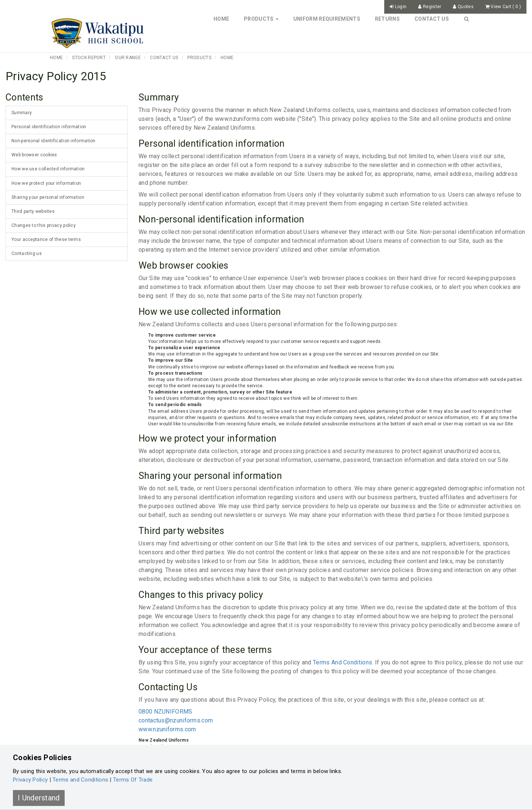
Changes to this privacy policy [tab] (44, 225)
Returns (387, 19)
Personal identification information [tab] (49, 127)
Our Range (128, 58)
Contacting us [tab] (27, 253)
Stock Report (89, 58)
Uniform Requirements (327, 19)
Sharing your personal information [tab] (48, 197)
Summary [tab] (22, 113)
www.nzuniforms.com (167, 729)
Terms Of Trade (133, 780)
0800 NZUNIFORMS (166, 712)
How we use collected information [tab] (48, 169)
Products (199, 58)
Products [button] (261, 19)
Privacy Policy (30, 780)
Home (221, 19)
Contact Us (432, 19)
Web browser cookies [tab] (34, 155)
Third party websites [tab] (33, 211)
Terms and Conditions (80, 780)
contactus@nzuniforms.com (176, 720)
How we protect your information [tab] (46, 183)
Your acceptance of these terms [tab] (46, 239)
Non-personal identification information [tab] (54, 141)
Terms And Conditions (342, 662)
